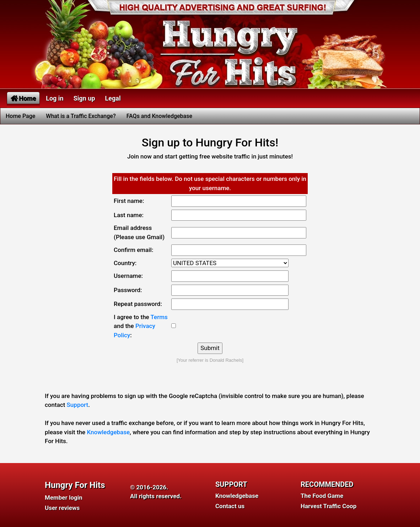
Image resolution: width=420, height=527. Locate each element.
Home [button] (23, 98)
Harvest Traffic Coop (329, 506)
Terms (159, 317)
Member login (64, 498)
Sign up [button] (84, 98)
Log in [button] (55, 98)
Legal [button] (113, 98)
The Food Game (322, 496)
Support (78, 405)
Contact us (230, 506)
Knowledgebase (108, 432)
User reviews (62, 508)
